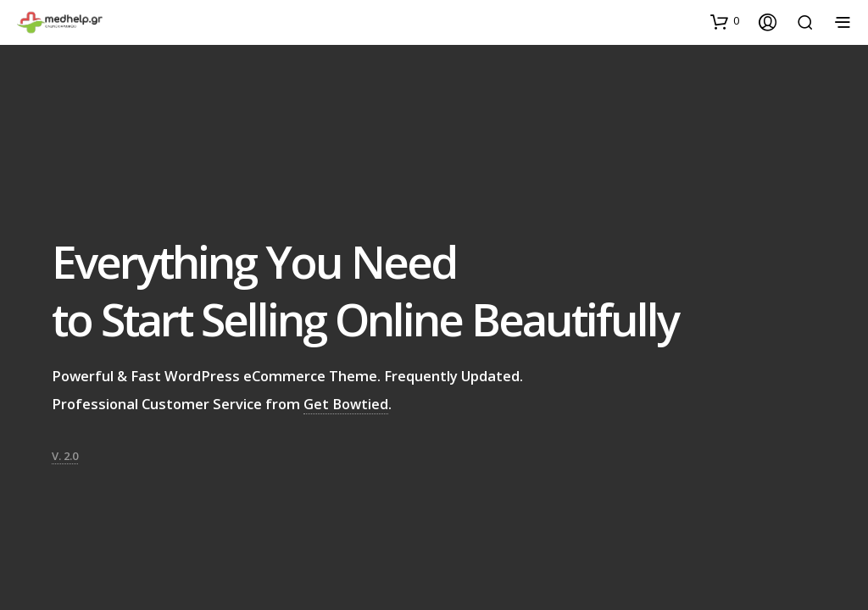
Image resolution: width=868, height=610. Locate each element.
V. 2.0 (65, 452)
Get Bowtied (346, 399)
